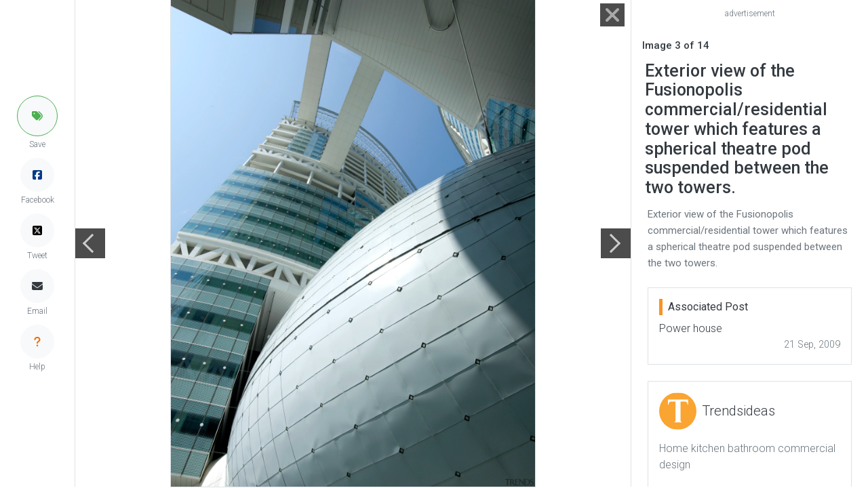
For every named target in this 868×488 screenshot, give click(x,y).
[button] (37, 116)
